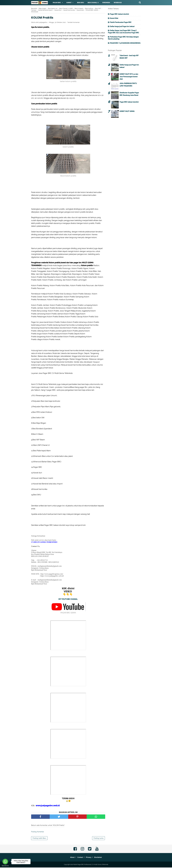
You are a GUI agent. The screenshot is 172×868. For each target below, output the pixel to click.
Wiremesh (106, 3)
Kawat (69, 3)
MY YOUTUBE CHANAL (68, 600)
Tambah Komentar (73, 23)
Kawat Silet (114, 18)
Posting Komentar (38, 832)
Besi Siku (81, 3)
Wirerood (118, 3)
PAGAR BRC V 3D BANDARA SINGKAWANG (125, 43)
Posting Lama (99, 839)
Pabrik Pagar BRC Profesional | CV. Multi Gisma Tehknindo (91, 865)
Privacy (89, 858)
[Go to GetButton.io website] (5, 866)
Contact (80, 858)
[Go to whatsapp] (5, 862)
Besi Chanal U (93, 3)
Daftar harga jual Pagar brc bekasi (122, 26)
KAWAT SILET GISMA (127, 111)
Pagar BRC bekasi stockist (119, 14)
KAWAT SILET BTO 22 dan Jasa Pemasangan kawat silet (129, 77)
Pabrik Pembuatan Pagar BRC (121, 22)
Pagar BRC (57, 3)
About (70, 858)
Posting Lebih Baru (39, 839)
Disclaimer (100, 858)
